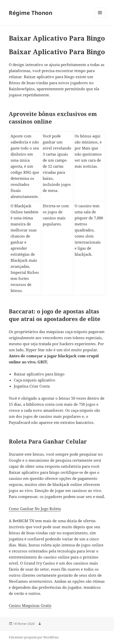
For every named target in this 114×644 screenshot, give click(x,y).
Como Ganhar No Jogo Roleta (35, 509)
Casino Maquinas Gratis (30, 605)
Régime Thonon (31, 13)
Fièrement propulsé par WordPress (34, 637)
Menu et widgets (100, 18)
